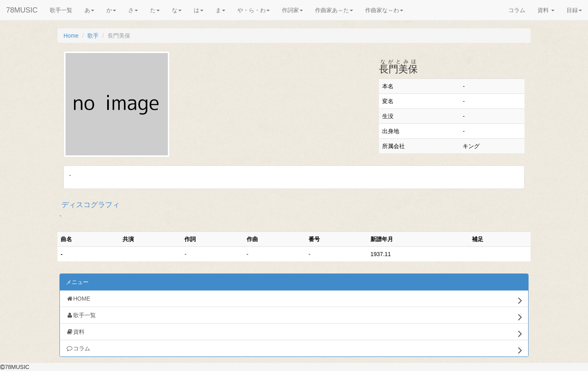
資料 (546, 10)
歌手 (93, 36)
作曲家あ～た (334, 10)
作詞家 (292, 10)
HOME (294, 300)
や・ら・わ (254, 10)
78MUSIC (22, 10)
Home (71, 36)
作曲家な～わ (384, 10)
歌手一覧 (61, 10)
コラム (517, 10)
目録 (574, 10)
